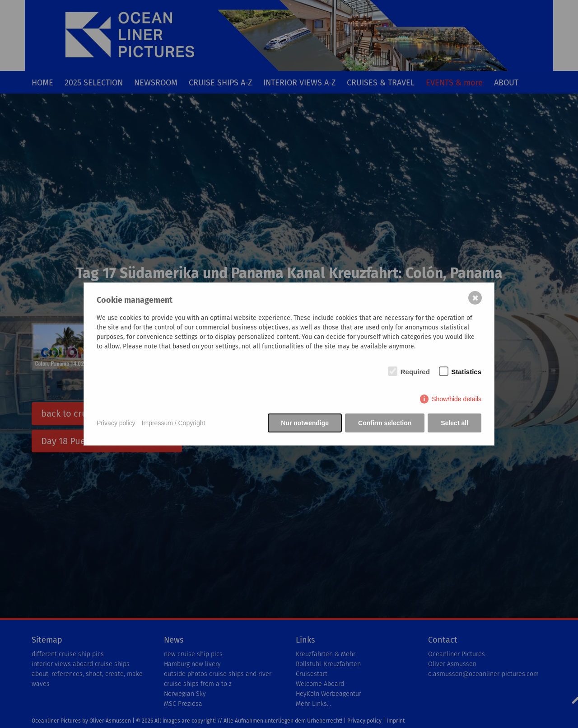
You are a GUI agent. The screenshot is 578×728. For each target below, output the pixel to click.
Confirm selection (385, 423)
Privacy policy (116, 423)
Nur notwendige (305, 423)
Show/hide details (457, 399)
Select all (454, 423)
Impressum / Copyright (174, 423)
